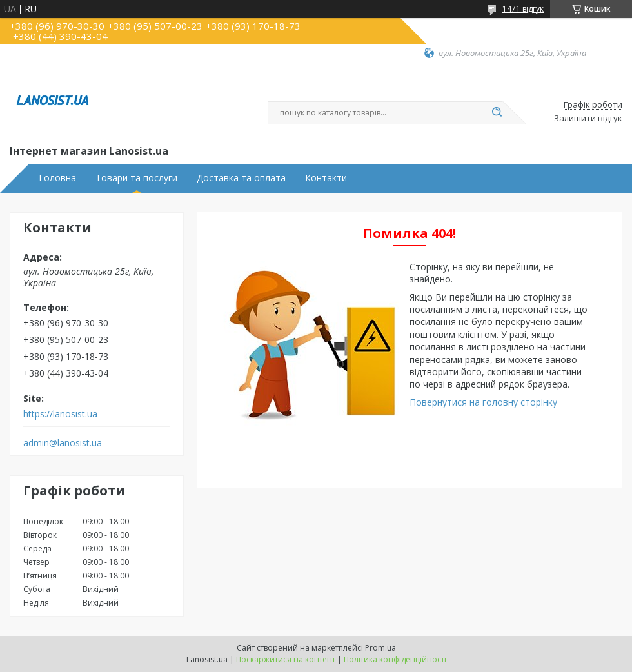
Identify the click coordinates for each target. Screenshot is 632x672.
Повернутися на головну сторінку (483, 402)
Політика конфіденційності (395, 659)
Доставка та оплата (241, 178)
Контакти (326, 178)
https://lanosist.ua (60, 414)
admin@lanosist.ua (63, 443)
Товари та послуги (136, 178)
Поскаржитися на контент (286, 659)
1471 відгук (523, 9)
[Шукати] (497, 113)
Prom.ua (380, 648)
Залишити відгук (588, 119)
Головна (57, 178)
